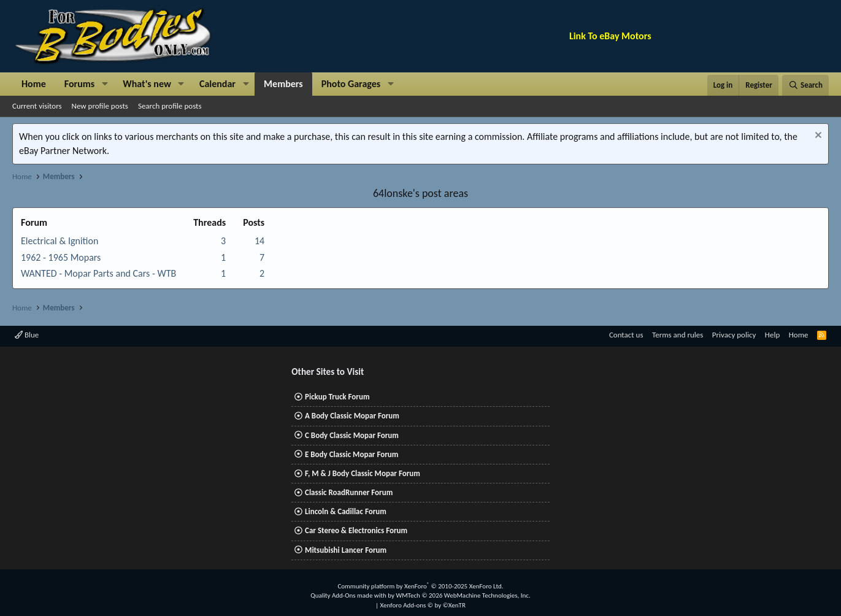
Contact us (626, 335)
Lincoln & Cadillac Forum (346, 511)
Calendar (217, 84)
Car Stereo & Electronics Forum (356, 530)
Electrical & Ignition (60, 241)
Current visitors (37, 106)
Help (772, 335)
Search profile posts (170, 106)
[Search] (805, 85)
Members (283, 84)
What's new (147, 84)
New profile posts (100, 106)
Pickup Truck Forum (337, 397)
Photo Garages (351, 84)
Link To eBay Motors (610, 36)
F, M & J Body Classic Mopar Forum (363, 473)
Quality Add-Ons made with (349, 595)
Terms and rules (678, 335)
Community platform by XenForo (420, 586)
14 (259, 241)
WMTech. (463, 595)
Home (34, 84)
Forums (79, 84)
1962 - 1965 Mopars (61, 257)
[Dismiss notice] (817, 137)
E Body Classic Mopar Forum (351, 454)
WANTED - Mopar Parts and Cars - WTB (98, 273)
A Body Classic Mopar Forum (352, 416)
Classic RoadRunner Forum (349, 492)
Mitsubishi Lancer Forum (346, 550)
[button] (105, 84)
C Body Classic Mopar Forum (352, 435)
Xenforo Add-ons (423, 605)
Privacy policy (734, 335)
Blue (27, 335)
